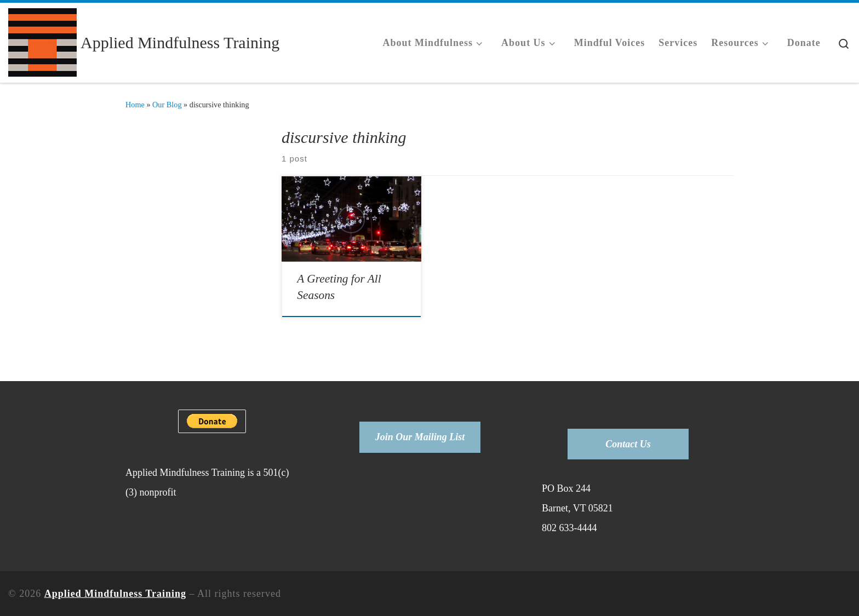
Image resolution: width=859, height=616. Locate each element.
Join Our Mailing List (420, 437)
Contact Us (628, 444)
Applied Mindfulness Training (115, 594)
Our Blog (167, 105)
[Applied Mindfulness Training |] (42, 41)
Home (135, 105)
